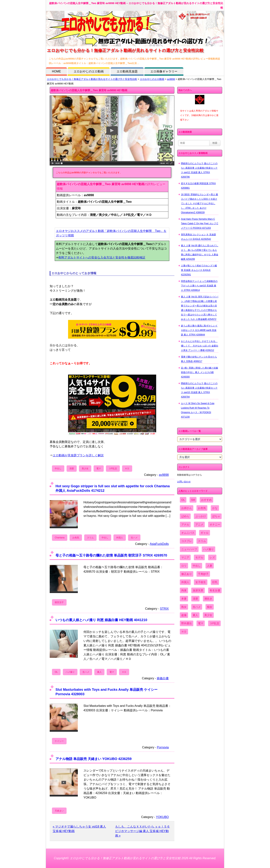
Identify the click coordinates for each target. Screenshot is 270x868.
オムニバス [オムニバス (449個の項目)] (188, 533)
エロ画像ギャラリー (164, 71)
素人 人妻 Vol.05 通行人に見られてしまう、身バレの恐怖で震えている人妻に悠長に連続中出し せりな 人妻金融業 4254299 (200, 252)
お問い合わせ (184, 482)
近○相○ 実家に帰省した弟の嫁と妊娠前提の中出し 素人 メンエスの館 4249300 (199, 372)
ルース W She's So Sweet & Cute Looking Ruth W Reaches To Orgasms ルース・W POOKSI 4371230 (198, 410)
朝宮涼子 (59, 602)
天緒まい (59, 811)
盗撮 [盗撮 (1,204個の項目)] (184, 615)
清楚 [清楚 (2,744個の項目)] (195, 599)
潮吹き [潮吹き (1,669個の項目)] (208, 599)
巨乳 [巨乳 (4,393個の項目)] (215, 582)
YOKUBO (162, 817)
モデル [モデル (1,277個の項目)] (199, 557)
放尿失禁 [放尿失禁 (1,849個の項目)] (198, 590)
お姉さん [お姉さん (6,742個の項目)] (187, 508)
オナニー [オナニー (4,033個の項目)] (215, 525)
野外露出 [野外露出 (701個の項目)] (187, 623)
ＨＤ (127, 469)
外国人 (120, 538)
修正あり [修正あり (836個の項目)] (187, 574)
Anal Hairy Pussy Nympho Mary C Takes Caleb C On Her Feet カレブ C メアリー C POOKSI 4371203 (200, 224)
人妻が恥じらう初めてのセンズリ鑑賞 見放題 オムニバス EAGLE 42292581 (199, 270)
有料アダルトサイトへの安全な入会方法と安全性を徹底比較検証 (102, 257)
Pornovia (163, 747)
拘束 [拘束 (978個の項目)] (184, 590)
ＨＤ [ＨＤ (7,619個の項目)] (184, 632)
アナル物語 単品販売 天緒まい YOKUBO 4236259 (94, 759)
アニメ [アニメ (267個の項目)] (199, 525)
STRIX (164, 609)
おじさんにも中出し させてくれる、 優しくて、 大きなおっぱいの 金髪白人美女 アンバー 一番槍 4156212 (200, 346)
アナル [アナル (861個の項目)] (185, 525)
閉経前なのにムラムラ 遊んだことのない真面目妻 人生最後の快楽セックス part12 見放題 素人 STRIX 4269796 (199, 170)
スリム (90, 538)
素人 (99, 672)
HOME (56, 71)
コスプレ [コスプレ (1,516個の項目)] (187, 541)
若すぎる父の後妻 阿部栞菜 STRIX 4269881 (198, 186)
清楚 (72, 469)
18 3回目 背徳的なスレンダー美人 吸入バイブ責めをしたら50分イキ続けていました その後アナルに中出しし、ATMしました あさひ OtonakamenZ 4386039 (199, 203)
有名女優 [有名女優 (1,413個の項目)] (215, 590)
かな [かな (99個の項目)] (215, 508)
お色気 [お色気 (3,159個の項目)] (202, 508)
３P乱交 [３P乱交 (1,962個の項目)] (214, 623)
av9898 (171, 79)
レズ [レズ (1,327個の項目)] (212, 557)
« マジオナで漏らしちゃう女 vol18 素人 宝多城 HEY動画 (79, 829)
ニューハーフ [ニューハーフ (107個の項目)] (189, 549)
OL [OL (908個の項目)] (183, 500)
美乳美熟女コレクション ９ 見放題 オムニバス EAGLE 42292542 (198, 237)
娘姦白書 (163, 678)
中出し (58, 469)
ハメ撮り (70, 672)
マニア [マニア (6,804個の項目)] (185, 557)
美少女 (85, 469)
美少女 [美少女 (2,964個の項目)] (208, 615)
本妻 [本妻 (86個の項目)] (184, 599)
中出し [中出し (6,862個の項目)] (197, 566)
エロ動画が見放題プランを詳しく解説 (78, 455)
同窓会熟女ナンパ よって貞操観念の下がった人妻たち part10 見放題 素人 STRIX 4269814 (199, 286)
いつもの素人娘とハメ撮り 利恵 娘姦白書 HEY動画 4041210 (101, 620)
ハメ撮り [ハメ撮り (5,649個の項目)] (208, 549)
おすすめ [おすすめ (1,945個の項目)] (206, 500)
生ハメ (134, 538)
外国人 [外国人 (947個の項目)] (185, 582)
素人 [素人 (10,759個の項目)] (195, 615)
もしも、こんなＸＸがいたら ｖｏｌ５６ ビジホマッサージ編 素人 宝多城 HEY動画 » (142, 831)
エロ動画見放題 (127, 71)
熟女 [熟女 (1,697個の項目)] (184, 607)
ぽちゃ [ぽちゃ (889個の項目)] (216, 516)
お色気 (76, 538)
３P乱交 (113, 469)
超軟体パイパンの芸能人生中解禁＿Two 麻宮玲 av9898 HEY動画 (89, 90)
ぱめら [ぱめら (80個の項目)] (185, 516)
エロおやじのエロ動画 (89, 71)
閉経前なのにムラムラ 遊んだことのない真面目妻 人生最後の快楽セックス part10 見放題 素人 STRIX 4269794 (199, 390)
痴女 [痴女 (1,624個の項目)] (210, 607)
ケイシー (59, 741)
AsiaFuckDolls (159, 544)
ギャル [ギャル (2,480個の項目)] (205, 533)
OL (56, 672)
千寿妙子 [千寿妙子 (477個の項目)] (203, 574)
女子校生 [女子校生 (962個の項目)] (201, 582)
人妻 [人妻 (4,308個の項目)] (210, 566)
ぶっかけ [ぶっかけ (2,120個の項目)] (201, 516)
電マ (99, 469)
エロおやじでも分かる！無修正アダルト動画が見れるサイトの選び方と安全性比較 (92, 79)
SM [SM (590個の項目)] (193, 500)
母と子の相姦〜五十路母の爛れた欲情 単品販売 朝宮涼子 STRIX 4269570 (111, 555)
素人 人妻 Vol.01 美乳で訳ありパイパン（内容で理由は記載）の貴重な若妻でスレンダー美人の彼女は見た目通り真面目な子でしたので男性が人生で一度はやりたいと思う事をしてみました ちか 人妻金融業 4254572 (200, 308)
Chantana (60, 538)
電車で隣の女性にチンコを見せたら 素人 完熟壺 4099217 (199, 359)
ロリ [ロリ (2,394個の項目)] (184, 566)
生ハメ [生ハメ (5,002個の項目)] (197, 607)
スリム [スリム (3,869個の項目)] (202, 541)
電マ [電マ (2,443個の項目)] (201, 623)
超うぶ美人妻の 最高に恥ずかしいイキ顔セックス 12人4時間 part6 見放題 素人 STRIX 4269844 (199, 330)
